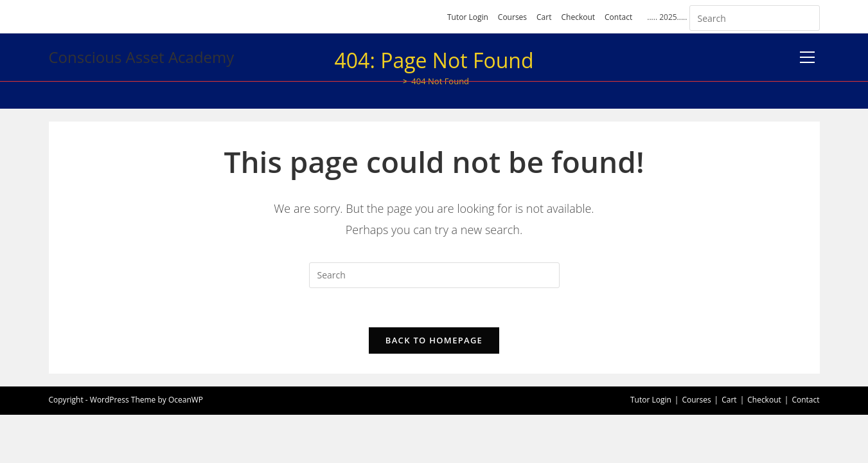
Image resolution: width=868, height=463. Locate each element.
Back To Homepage (434, 340)
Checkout (578, 17)
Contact (618, 17)
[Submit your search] (807, 16)
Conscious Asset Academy (142, 57)
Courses (512, 17)
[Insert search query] (755, 18)
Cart (544, 17)
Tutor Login (468, 17)
